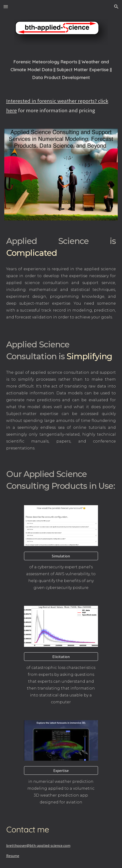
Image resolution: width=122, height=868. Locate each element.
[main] (61, 70)
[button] (6, 7)
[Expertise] (61, 770)
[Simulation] (61, 556)
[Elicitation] (61, 657)
